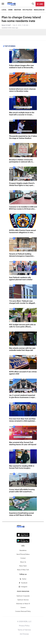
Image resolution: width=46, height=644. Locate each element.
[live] (40, 4)
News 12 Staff (6, 25)
